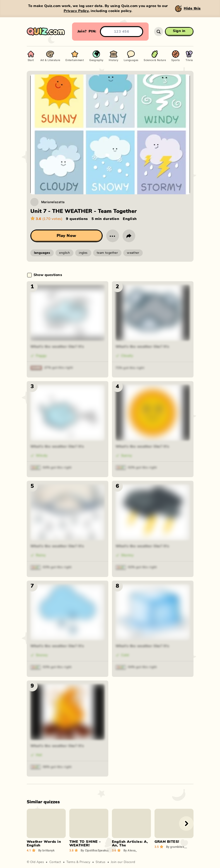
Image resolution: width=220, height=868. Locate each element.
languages (42, 253)
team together (107, 253)
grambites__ (177, 847)
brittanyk (46, 850)
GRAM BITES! (167, 842)
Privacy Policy (76, 11)
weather (133, 253)
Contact (55, 862)
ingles (83, 253)
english (64, 253)
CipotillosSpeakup (95, 850)
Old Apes (37, 862)
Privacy (85, 862)
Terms (71, 862)
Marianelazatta (53, 202)
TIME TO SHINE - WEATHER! (85, 843)
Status (101, 862)
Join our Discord (123, 862)
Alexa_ (130, 850)
